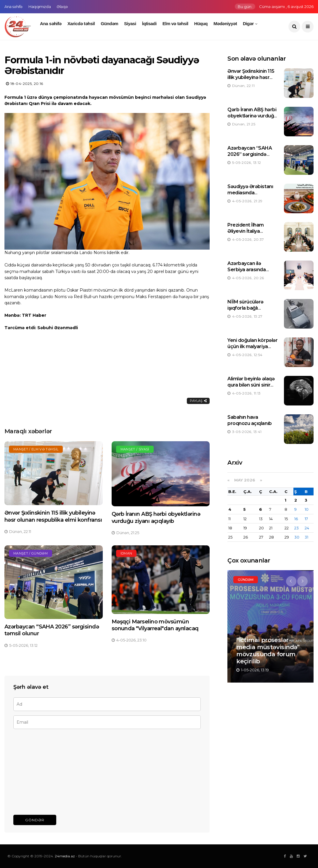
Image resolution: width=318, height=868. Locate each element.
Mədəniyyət (225, 24)
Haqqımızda (40, 7)
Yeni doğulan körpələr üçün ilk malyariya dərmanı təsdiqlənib (252, 346)
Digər (248, 24)
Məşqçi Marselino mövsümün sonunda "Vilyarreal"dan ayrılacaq (155, 625)
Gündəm (109, 24)
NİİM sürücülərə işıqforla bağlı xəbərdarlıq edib (246, 308)
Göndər (35, 820)
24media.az (65, 856)
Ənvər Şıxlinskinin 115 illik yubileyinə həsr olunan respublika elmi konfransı (53, 516)
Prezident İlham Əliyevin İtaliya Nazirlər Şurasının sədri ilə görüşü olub (250, 234)
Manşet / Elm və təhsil (36, 449)
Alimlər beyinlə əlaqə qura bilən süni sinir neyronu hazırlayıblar (251, 385)
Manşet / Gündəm (30, 553)
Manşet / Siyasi (135, 449)
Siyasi (130, 24)
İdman (126, 553)
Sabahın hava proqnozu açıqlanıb (249, 420)
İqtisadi (149, 24)
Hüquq (201, 24)
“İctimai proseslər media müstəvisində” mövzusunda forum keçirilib (268, 651)
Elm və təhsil (175, 24)
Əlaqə (62, 7)
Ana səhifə (13, 7)
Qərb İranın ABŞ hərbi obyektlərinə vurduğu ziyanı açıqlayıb (156, 517)
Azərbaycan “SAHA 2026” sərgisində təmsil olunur (250, 154)
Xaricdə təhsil (81, 24)
